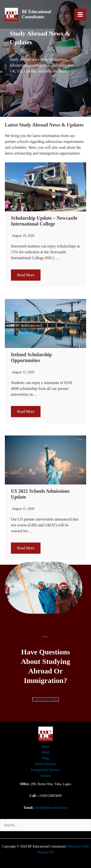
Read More (26, 275)
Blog (45, 758)
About (45, 752)
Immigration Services (45, 770)
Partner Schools (45, 764)
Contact (46, 776)
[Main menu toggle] (80, 15)
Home (45, 746)
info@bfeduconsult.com (51, 808)
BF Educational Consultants (36, 14)
